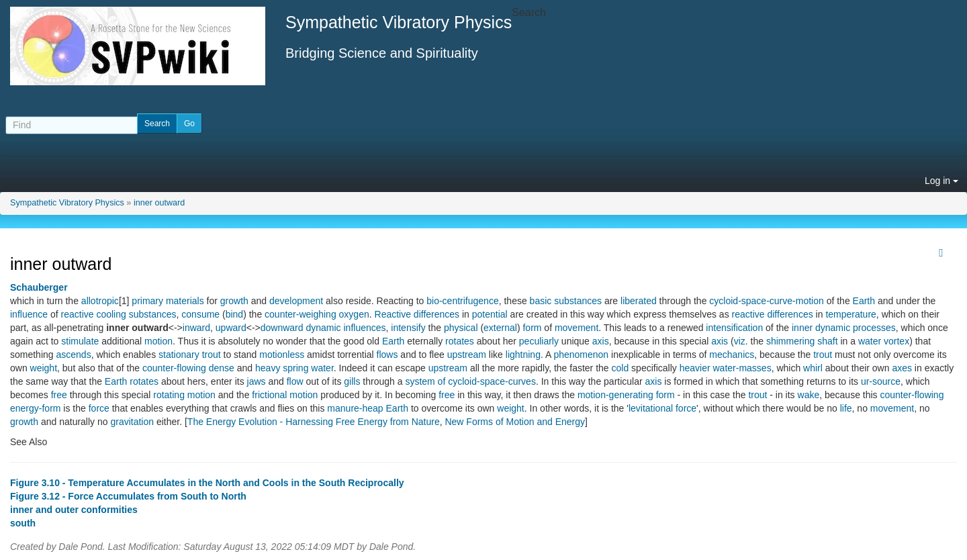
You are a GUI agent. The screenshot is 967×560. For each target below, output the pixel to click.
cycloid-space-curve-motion (766, 301)
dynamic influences (346, 328)
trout (212, 355)
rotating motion (184, 395)
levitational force (662, 408)
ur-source (881, 381)
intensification (734, 328)
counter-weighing (301, 314)
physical (461, 328)
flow (295, 381)
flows (387, 355)
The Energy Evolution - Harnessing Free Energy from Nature (314, 422)
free (59, 395)
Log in (941, 181)
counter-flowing (174, 368)
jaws (257, 381)
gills (352, 381)
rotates (460, 341)
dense (222, 368)
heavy (268, 368)
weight (44, 368)
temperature (850, 314)
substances (153, 314)
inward (196, 328)
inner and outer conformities (74, 510)
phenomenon (581, 355)
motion (158, 341)
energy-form (35, 408)
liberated (639, 301)
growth (234, 301)
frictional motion (285, 395)
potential (490, 314)
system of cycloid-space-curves (470, 381)
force (99, 408)
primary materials (168, 301)
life (846, 408)
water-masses (742, 368)
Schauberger (39, 287)
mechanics (732, 355)
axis (601, 341)
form (532, 328)
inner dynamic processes (844, 328)
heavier (695, 368)
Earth (864, 301)
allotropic (100, 301)
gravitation (132, 422)
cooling (111, 314)
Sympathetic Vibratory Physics (67, 203)
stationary (179, 355)
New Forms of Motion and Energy (515, 422)
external (500, 328)
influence (29, 314)
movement (577, 328)
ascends (73, 355)
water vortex (884, 341)
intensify (408, 328)
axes (902, 368)
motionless (282, 355)
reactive (78, 314)
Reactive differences (417, 314)
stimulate (80, 341)
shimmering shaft (802, 341)
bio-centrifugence (462, 301)
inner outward (159, 203)
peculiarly (539, 341)
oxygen (354, 314)
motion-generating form (626, 395)
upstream (467, 355)
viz (740, 341)
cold (620, 368)
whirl (813, 368)
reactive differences (773, 314)
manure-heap (355, 408)
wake (809, 395)
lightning (523, 355)
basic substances (566, 301)
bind (234, 314)
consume (200, 314)
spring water (308, 368)
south (23, 523)
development (296, 301)
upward (231, 328)
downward (282, 328)
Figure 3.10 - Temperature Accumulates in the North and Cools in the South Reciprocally (207, 483)
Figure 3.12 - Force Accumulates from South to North (128, 496)
